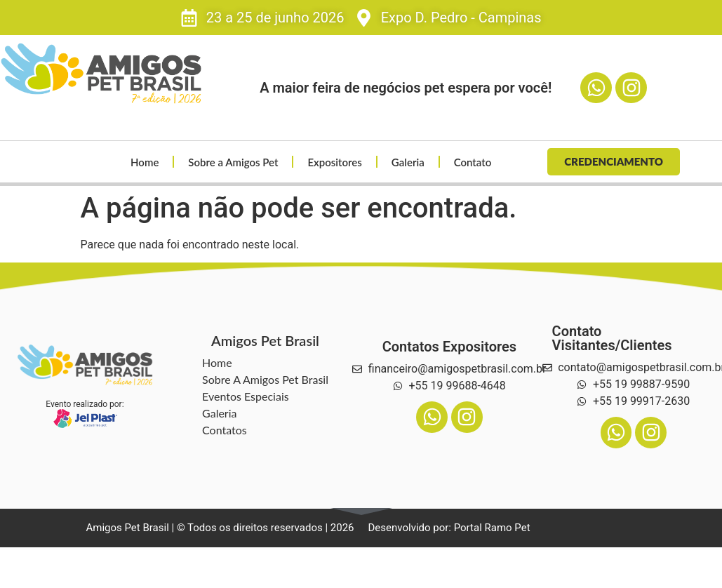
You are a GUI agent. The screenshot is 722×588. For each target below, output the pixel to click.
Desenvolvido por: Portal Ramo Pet (449, 528)
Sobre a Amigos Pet (234, 162)
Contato (473, 162)
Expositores (335, 162)
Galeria (408, 162)
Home (145, 162)
